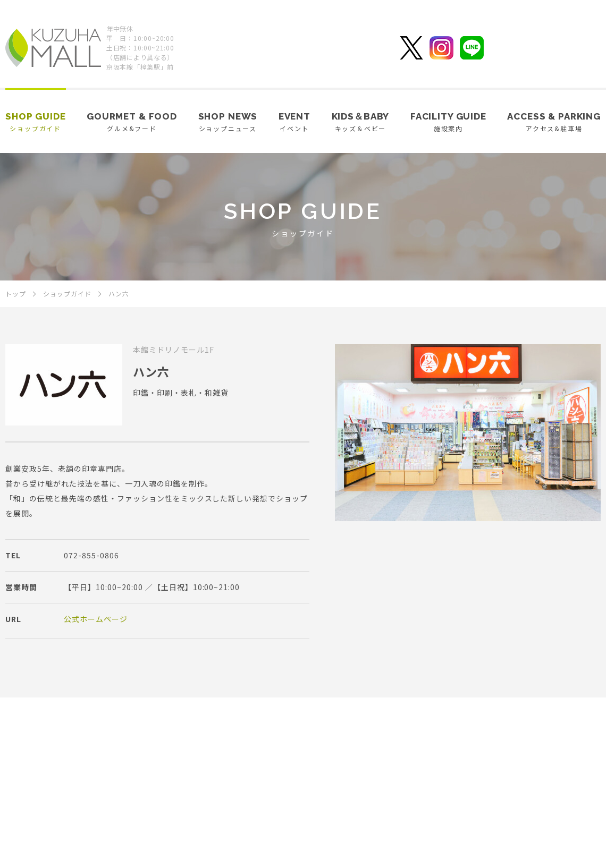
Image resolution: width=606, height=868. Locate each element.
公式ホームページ (96, 619)
